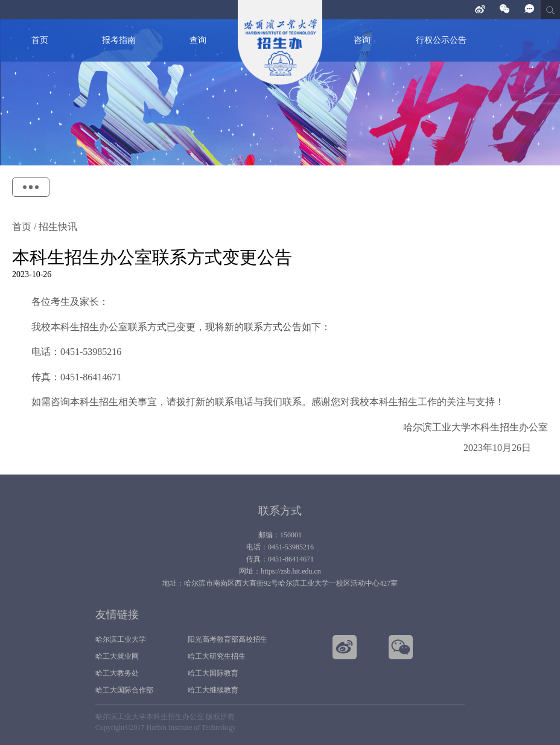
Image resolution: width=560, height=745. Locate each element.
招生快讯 (57, 227)
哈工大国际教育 (213, 673)
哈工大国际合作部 (124, 690)
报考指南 (119, 40)
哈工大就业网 (117, 656)
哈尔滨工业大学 (121, 639)
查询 (198, 40)
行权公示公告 (441, 40)
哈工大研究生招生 (217, 656)
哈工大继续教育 (213, 690)
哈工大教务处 (117, 673)
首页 (40, 40)
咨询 (362, 40)
